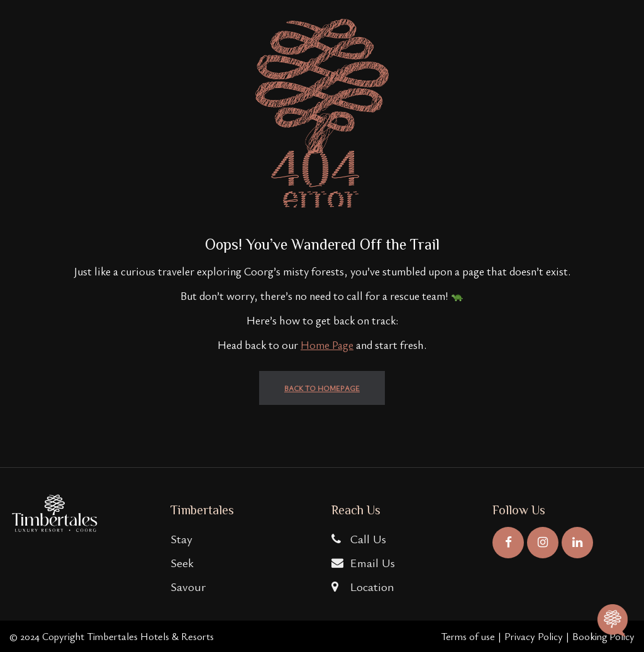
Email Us (363, 562)
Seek (182, 562)
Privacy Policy (534, 636)
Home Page (327, 345)
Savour (188, 586)
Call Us (359, 539)
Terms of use (468, 636)
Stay (181, 539)
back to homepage (322, 388)
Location (363, 586)
